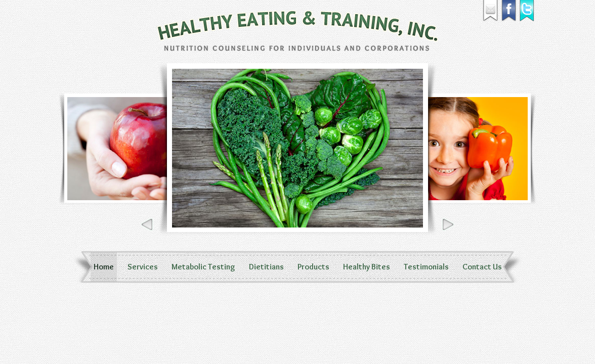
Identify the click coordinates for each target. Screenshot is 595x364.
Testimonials (426, 267)
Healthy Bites (367, 267)
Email (491, 11)
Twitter (527, 11)
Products (313, 267)
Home (104, 267)
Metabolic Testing (203, 267)
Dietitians (266, 267)
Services (143, 267)
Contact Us (482, 267)
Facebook (509, 11)
